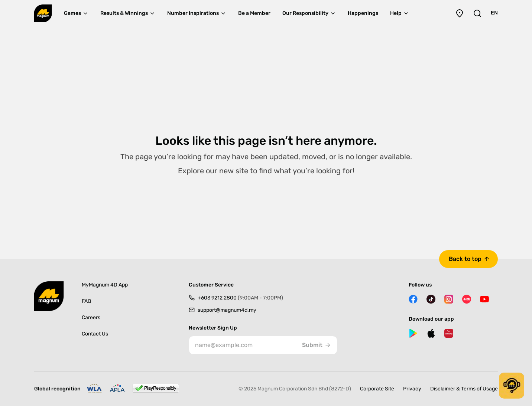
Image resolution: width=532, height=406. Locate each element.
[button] (512, 386)
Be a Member (254, 13)
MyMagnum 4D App (105, 285)
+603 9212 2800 (240, 298)
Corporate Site (377, 389)
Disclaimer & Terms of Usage (464, 389)
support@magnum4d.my (227, 310)
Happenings (363, 13)
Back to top (465, 259)
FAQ (86, 301)
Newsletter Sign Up (213, 328)
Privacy (412, 389)
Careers (91, 317)
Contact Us (95, 334)
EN (494, 13)
